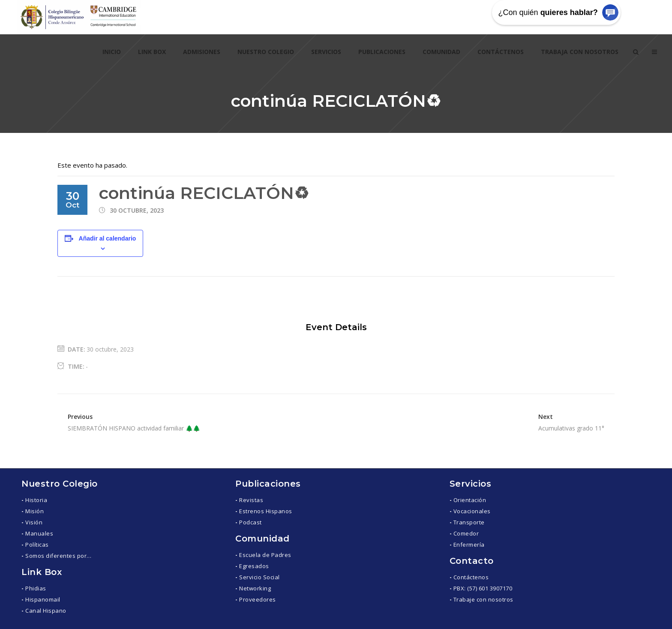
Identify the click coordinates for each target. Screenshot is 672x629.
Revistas (251, 500)
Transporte (469, 522)
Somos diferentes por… (58, 556)
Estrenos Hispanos (266, 511)
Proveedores (258, 599)
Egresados (254, 566)
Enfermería (469, 545)
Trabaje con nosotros (483, 599)
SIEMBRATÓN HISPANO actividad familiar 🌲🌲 (134, 428)
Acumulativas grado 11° (571, 428)
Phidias (36, 588)
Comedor (466, 533)
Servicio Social (259, 577)
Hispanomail (43, 599)
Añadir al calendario (108, 238)
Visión (34, 522)
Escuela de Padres (265, 555)
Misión (34, 511)
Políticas (37, 545)
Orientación (470, 500)
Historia (36, 500)
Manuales (39, 533)
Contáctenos (471, 577)
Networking (255, 588)
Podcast (250, 522)
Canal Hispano (46, 611)
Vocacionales (472, 511)
